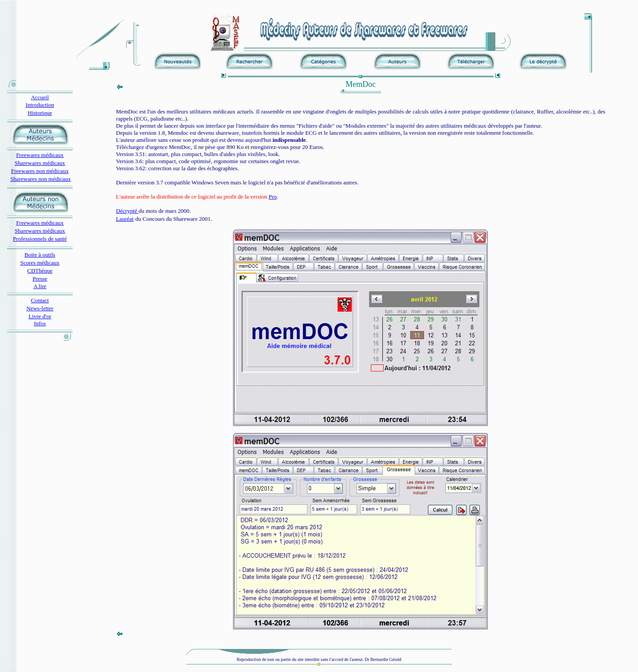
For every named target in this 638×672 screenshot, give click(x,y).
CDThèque (40, 271)
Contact (40, 300)
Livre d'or (40, 316)
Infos (40, 323)
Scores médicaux (40, 263)
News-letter (40, 308)
